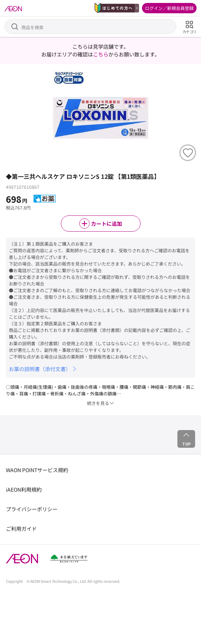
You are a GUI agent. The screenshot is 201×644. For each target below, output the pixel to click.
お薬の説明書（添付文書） (43, 369)
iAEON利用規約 (24, 489)
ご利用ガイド (21, 529)
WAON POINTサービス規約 (37, 470)
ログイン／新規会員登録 (169, 8)
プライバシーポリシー (32, 509)
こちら (101, 54)
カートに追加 (101, 224)
